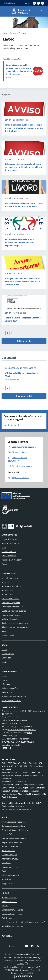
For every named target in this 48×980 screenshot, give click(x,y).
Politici (4, 564)
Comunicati (6, 658)
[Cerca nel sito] (41, 11)
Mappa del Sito (8, 883)
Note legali (6, 863)
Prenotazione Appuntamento (14, 838)
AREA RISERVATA (23, 976)
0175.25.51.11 (11, 714)
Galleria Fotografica (10, 688)
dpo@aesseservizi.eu (16, 806)
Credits (4, 871)
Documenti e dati (24, 396)
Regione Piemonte (9, 897)
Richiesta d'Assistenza (11, 846)
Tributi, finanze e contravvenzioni (15, 627)
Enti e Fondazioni (9, 556)
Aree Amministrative (10, 543)
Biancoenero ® (26, 970)
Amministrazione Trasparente (14, 822)
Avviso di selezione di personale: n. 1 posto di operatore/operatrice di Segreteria (24, 205)
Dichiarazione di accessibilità (13, 826)
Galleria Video (7, 692)
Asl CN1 (5, 906)
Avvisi (4, 662)
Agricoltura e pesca (10, 578)
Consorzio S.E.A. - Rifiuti (12, 914)
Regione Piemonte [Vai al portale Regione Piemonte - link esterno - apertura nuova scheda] (10, 3)
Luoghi (4, 680)
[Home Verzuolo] (23, 11)
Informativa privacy (10, 859)
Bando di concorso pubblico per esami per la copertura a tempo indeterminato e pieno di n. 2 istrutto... (19, 69)
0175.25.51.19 (12, 717)
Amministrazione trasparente (20, 368)
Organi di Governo (9, 539)
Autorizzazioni (7, 594)
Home (5, 33)
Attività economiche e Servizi (14, 696)
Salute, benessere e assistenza (15, 623)
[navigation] (5, 11)
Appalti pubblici (8, 590)
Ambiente (6, 582)
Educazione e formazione (12, 607)
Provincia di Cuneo (9, 902)
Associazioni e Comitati (11, 701)
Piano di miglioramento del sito (15, 830)
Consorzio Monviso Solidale (13, 910)
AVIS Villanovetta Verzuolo (13, 926)
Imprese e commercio (11, 615)
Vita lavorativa (8, 635)
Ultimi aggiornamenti (10, 875)
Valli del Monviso (9, 918)
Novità (8, 120)
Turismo (5, 631)
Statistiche (6, 879)
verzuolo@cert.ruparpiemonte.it (20, 726)
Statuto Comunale (9, 855)
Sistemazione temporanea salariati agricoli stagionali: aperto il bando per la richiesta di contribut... (24, 167)
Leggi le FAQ (7, 834)
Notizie (4, 649)
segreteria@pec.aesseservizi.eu (19, 809)
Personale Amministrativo (13, 560)
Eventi (4, 676)
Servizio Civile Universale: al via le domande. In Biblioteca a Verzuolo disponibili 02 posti (20, 242)
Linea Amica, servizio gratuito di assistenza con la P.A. (24, 922)
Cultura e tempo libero (11, 603)
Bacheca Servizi (8, 851)
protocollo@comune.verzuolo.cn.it (22, 729)
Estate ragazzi (8, 654)
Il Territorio (6, 684)
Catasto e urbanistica (10, 598)
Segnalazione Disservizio (12, 842)
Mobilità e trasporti (10, 619)
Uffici (4, 547)
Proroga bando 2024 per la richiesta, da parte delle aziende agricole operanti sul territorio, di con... (22, 282)
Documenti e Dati (9, 552)
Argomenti (14, 33)
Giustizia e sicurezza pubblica (14, 611)
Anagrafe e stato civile (11, 586)
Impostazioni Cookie (10, 867)
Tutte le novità (24, 341)
